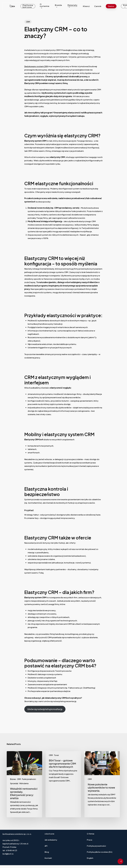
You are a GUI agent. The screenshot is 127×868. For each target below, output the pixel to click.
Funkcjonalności (29, 779)
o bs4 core (49, 834)
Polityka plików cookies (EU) (100, 852)
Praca (89, 840)
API (46, 846)
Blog (47, 852)
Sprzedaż (14, 783)
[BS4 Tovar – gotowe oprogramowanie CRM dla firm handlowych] (63, 784)
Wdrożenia (24, 783)
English (90, 858)
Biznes (13, 779)
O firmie (91, 834)
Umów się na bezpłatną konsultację (45, 709)
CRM (28, 22)
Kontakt (48, 858)
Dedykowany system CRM (36, 66)
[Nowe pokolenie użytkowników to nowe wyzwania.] (102, 784)
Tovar (56, 755)
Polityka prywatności (96, 846)
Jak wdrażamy (51, 840)
